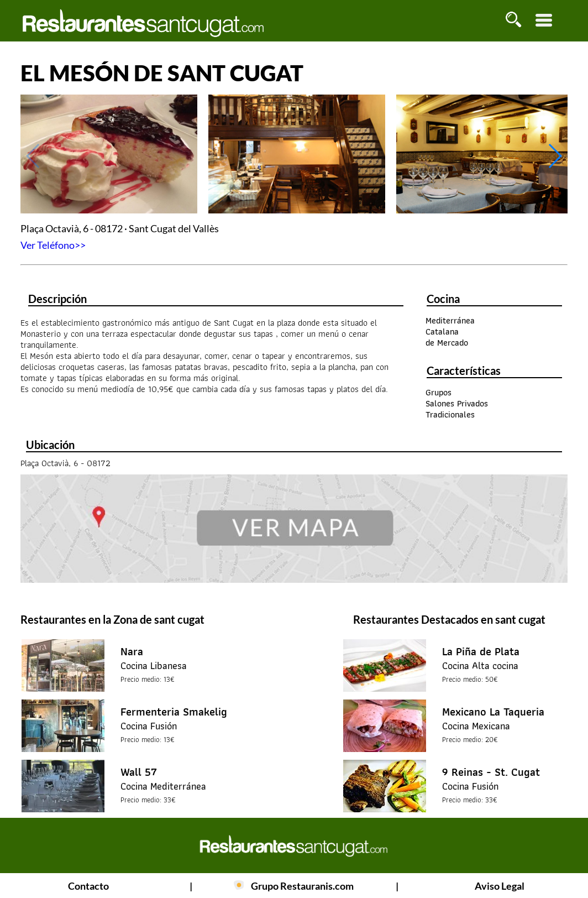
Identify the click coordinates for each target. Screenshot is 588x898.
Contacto (88, 886)
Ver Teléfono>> (53, 245)
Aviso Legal (500, 886)
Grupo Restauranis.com (302, 886)
